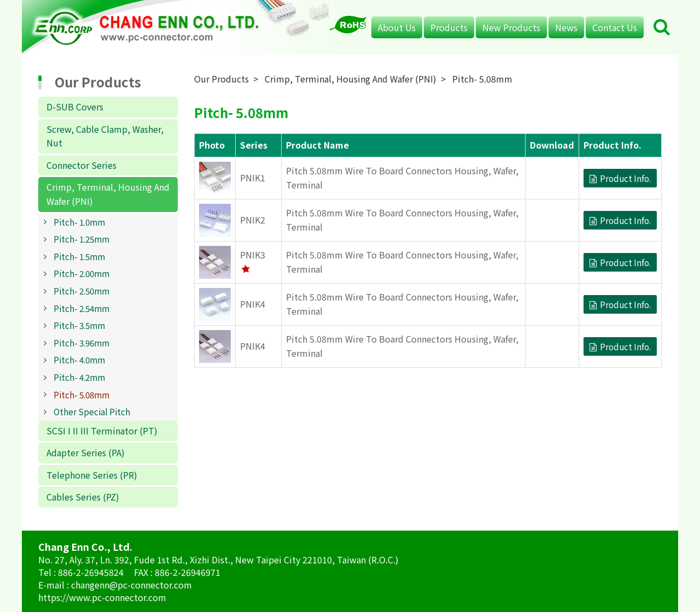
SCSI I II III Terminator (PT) (102, 431)
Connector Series (81, 165)
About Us (397, 27)
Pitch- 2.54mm (81, 308)
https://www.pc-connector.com (102, 597)
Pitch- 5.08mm (81, 395)
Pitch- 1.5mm (79, 256)
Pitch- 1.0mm (79, 222)
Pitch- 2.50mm (81, 291)
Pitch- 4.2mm (79, 377)
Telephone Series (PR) (92, 475)
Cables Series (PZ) (83, 497)
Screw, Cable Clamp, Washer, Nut (105, 136)
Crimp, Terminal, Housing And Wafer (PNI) (108, 194)
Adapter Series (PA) (86, 452)
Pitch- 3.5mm (79, 325)
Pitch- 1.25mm (81, 239)
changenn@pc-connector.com (132, 585)
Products (449, 27)
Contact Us (615, 27)
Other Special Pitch (92, 411)
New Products (511, 27)
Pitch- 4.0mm (79, 360)
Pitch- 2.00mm (81, 273)
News (566, 27)
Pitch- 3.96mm (81, 343)
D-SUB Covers (75, 107)
